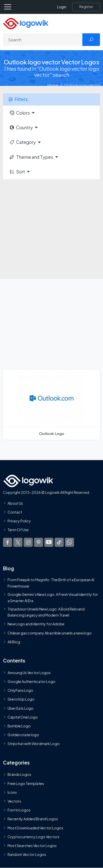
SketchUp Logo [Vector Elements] (21, 699)
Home (53, 85)
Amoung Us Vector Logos (29, 673)
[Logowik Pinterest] (39, 542)
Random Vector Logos (27, 854)
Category (22, 142)
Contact (15, 512)
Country (21, 127)
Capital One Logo (23, 717)
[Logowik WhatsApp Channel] (70, 542)
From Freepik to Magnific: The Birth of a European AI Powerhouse (51, 583)
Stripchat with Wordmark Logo (34, 744)
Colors (19, 113)
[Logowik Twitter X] (18, 542)
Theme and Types (31, 157)
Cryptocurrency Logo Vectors (33, 837)
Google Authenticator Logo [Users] (31, 681)
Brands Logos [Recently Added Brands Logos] (19, 774)
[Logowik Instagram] (28, 542)
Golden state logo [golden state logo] (23, 735)
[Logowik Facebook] (8, 542)
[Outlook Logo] (51, 405)
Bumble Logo (19, 726)
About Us (15, 503)
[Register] (86, 7)
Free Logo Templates (26, 783)
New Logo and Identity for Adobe (36, 624)
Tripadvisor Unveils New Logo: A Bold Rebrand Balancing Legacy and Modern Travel (46, 612)
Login (62, 7)
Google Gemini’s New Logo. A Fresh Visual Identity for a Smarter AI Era (53, 597)
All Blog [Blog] (14, 642)
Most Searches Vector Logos (32, 846)
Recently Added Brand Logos (33, 819)
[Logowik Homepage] (26, 23)
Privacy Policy (19, 521)
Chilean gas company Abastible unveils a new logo (50, 633)
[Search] (43, 40)
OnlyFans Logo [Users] (20, 690)
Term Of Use (18, 530)
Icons (12, 792)
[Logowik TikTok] (59, 542)
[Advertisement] (51, 226)
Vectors (14, 801)
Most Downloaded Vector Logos (35, 828)
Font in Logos (19, 810)
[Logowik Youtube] (49, 542)
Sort (17, 172)
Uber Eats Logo (21, 708)
